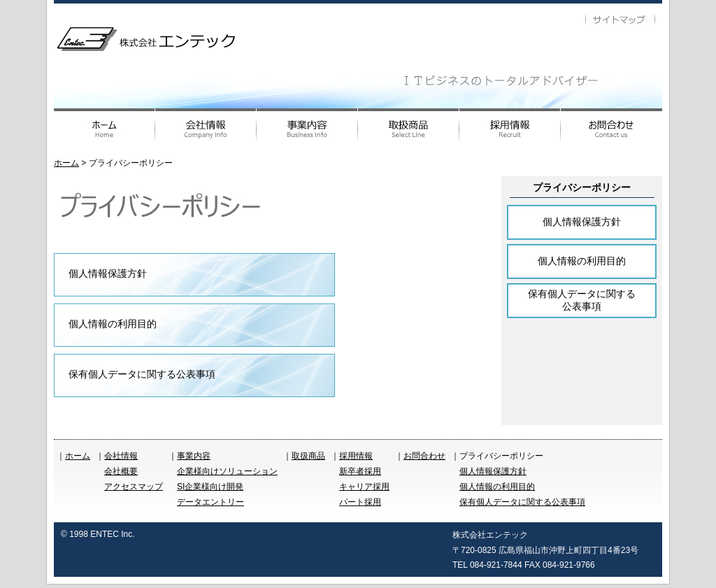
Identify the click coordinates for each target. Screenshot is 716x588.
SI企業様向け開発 (210, 487)
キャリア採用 (364, 487)
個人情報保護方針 (108, 273)
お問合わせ (424, 456)
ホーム (66, 163)
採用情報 (356, 456)
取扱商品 (308, 456)
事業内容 (194, 456)
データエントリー (210, 502)
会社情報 (121, 456)
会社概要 (121, 471)
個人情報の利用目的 (113, 324)
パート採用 (360, 502)
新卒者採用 (360, 471)
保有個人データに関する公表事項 (142, 374)
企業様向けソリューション (227, 471)
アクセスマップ (134, 487)
